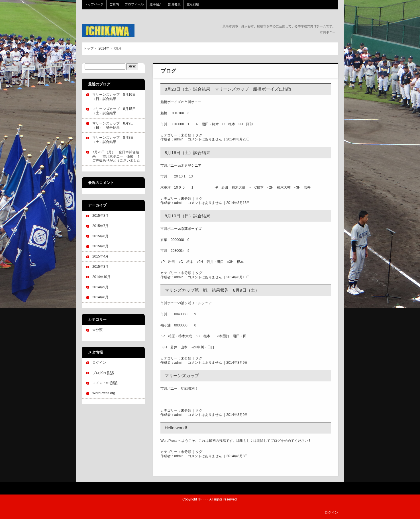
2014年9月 (100, 287)
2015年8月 (100, 216)
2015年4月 (100, 256)
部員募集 (174, 4)
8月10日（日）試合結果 (187, 216)
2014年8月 (100, 297)
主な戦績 (193, 4)
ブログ (168, 71)
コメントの (105, 383)
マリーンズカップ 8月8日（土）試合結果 (113, 140)
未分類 (186, 135)
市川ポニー (120, 30)
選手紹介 (156, 4)
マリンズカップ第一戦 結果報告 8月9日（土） (212, 290)
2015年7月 (100, 226)
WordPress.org (104, 393)
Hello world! (176, 428)
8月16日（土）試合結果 (187, 153)
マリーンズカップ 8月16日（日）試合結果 (114, 97)
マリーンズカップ (182, 376)
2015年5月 (100, 246)
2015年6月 (100, 236)
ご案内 (114, 4)
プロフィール (134, 4)
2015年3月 (100, 267)
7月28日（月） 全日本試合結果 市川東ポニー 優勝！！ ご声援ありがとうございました (118, 156)
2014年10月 (101, 277)
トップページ (94, 4)
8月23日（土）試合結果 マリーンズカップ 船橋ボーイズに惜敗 (228, 89)
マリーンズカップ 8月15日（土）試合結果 (114, 111)
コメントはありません (205, 139)
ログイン (99, 363)
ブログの (103, 373)
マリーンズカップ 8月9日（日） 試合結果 (113, 125)
